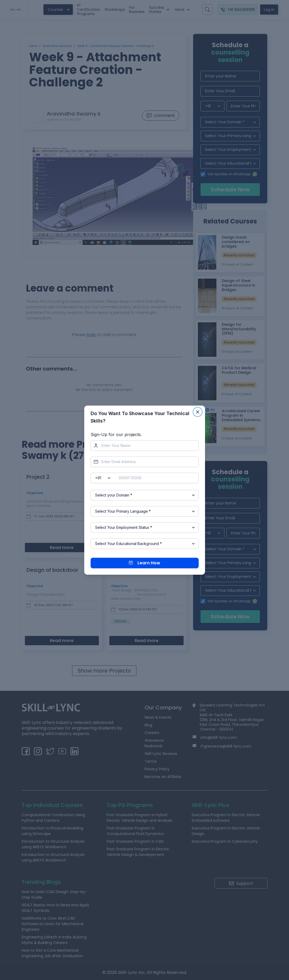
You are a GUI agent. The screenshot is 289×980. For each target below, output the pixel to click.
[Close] (198, 412)
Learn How (144, 563)
